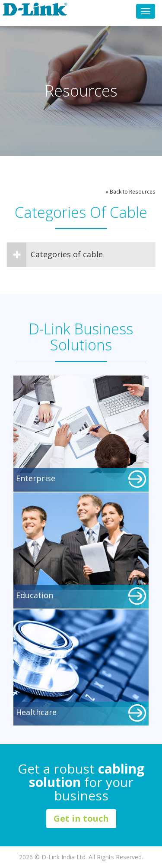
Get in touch (81, 818)
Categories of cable (55, 255)
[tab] (81, 255)
